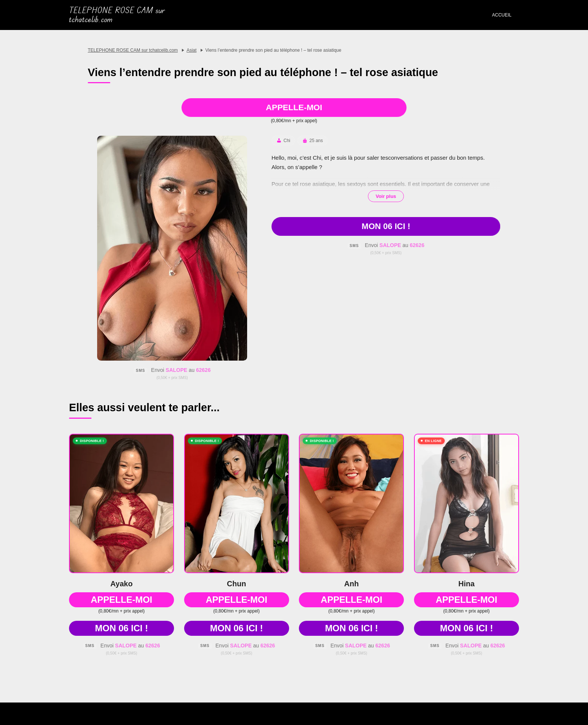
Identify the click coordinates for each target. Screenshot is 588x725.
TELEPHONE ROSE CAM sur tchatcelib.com (117, 15)
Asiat (191, 50)
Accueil (502, 15)
